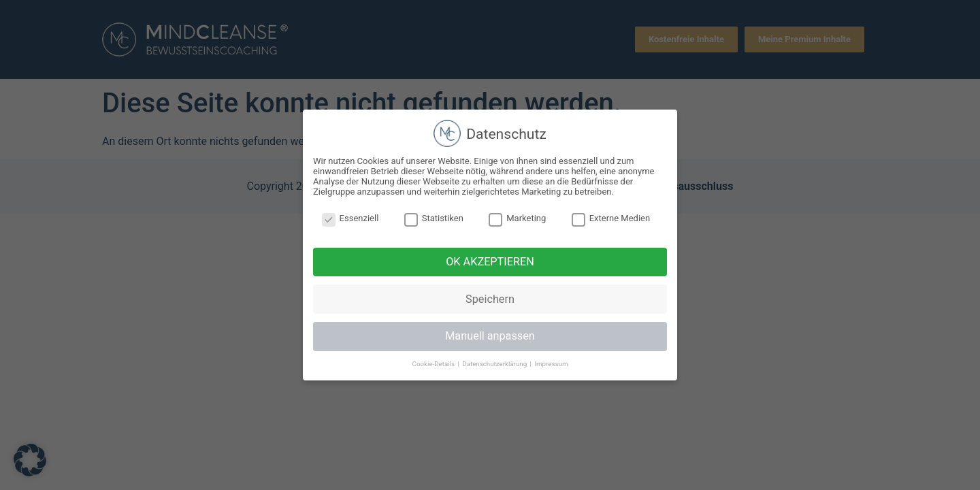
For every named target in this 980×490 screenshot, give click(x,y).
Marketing (517, 218)
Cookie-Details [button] (435, 364)
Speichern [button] (490, 299)
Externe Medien (611, 218)
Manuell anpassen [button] (490, 336)
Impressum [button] (551, 364)
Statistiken (434, 218)
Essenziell (350, 218)
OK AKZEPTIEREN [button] (490, 262)
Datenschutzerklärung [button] (495, 364)
